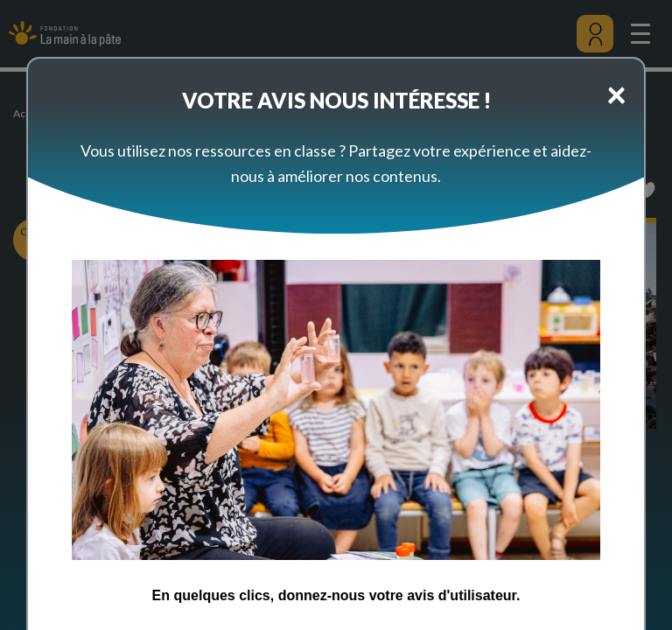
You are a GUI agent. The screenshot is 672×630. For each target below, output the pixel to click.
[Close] (616, 94)
